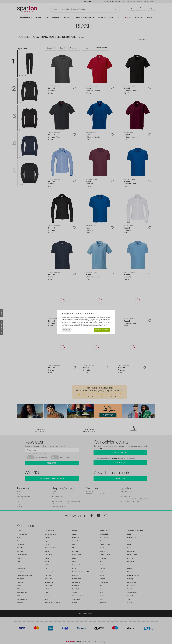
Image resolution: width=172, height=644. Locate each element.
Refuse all (66, 330)
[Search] (116, 9)
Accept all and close (102, 330)
